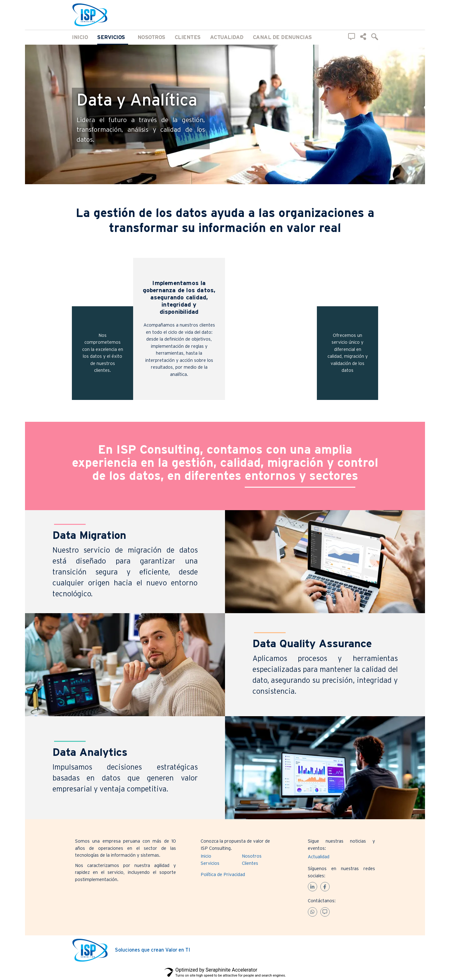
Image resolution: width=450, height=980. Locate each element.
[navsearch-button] (375, 37)
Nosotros (151, 37)
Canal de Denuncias (282, 37)
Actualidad (227, 37)
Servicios (113, 37)
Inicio (80, 37)
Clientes (188, 37)
